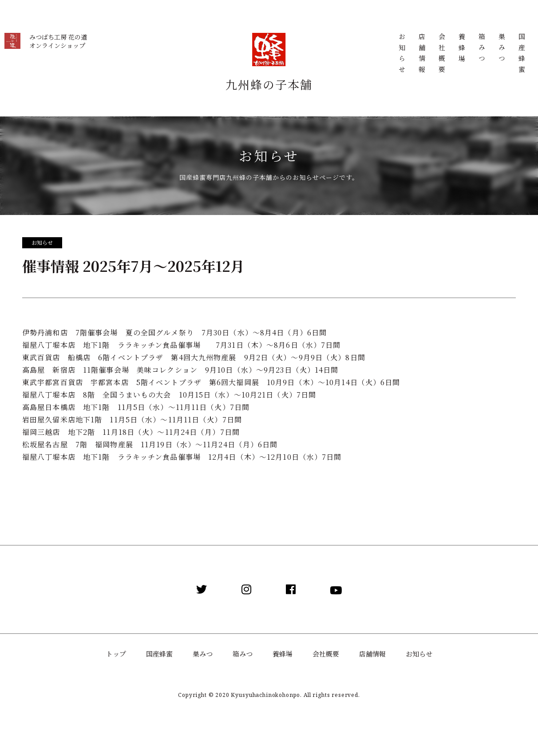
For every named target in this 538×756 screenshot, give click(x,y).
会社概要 (441, 55)
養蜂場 (461, 49)
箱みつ (481, 49)
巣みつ (501, 49)
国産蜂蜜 (521, 55)
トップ (116, 654)
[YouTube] (336, 589)
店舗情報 (421, 55)
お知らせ (402, 55)
